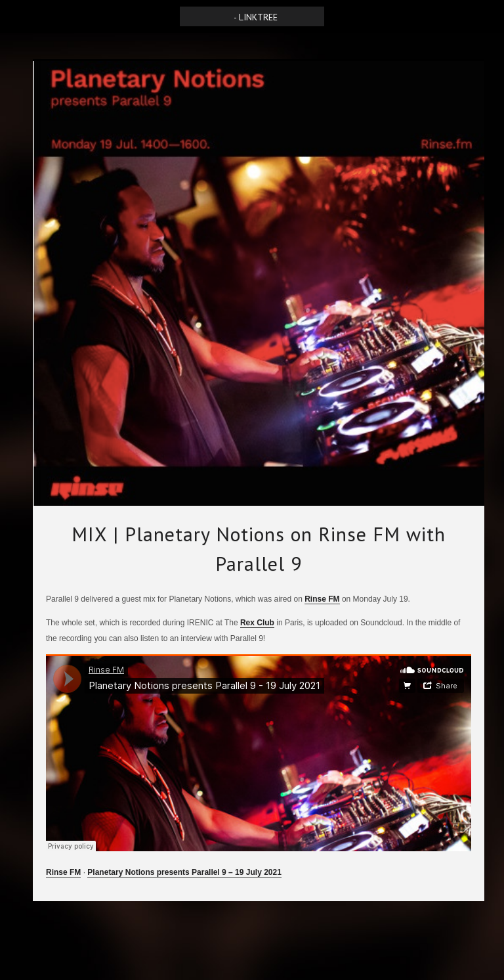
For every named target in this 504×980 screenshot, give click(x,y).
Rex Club (257, 623)
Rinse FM (322, 599)
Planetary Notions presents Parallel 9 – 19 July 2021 (184, 872)
